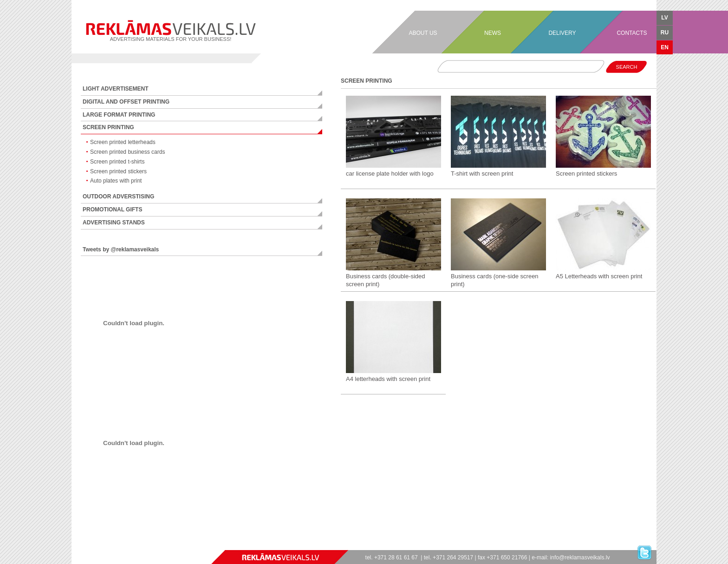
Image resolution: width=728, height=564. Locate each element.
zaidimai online (128, 546)
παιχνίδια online (134, 546)
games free (75, 546)
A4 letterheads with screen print (388, 379)
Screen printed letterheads (123, 142)
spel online (97, 546)
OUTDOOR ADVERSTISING (118, 197)
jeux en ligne (89, 546)
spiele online (86, 546)
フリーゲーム (149, 546)
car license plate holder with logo (390, 174)
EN (665, 47)
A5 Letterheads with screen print (599, 276)
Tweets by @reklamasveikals (121, 249)
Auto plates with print (116, 181)
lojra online (131, 546)
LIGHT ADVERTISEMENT (116, 89)
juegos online (84, 546)
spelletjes (119, 546)
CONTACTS (632, 33)
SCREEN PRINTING (108, 127)
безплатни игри (142, 546)
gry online (106, 546)
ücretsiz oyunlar (146, 546)
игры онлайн (78, 546)
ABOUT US (423, 33)
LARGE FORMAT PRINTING (119, 115)
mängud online (122, 546)
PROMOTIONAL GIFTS (112, 210)
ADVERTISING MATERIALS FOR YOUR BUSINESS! (171, 31)
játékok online (113, 546)
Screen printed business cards (127, 152)
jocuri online (111, 546)
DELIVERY (562, 33)
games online (73, 546)
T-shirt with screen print (482, 174)
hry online (108, 546)
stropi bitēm (151, 546)
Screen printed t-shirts (117, 162)
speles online (125, 546)
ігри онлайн (104, 546)
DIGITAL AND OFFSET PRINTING (126, 102)
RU (665, 33)
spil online (99, 546)
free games (154, 546)
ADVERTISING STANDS (114, 223)
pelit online (101, 546)
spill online (94, 546)
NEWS (493, 33)
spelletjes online (117, 546)
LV (664, 18)
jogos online (81, 546)
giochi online (92, 546)
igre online (137, 546)
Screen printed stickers (118, 171)
